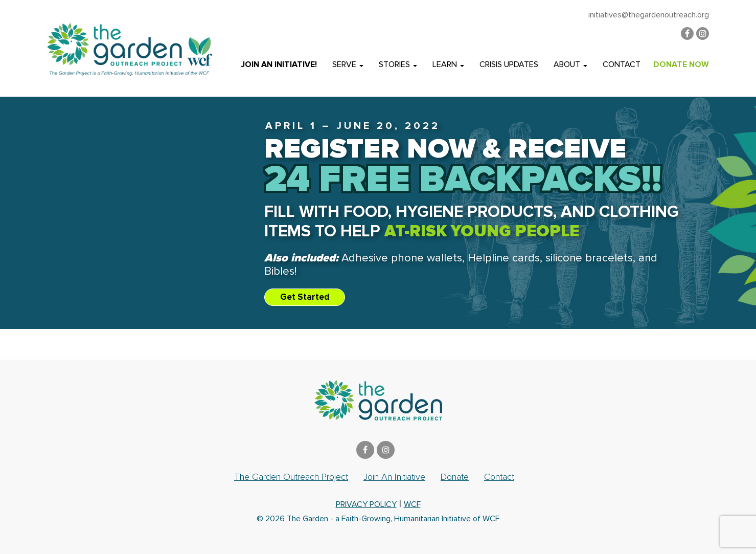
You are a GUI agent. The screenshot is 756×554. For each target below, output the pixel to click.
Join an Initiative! (279, 64)
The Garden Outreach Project (291, 477)
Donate (455, 477)
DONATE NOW (681, 64)
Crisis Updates (509, 64)
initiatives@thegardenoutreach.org (649, 15)
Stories (398, 64)
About (570, 64)
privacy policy (366, 504)
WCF (412, 504)
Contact (622, 64)
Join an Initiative (394, 477)
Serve (348, 64)
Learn (448, 64)
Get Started (305, 297)
